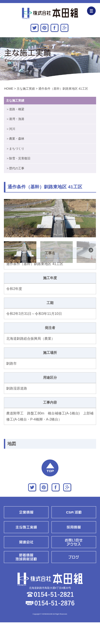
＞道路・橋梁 (15, 109)
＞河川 (11, 129)
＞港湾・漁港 (15, 119)
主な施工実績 (26, 89)
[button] (8, 218)
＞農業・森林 (15, 139)
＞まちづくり (15, 149)
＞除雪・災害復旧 (18, 158)
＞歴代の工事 (15, 168)
